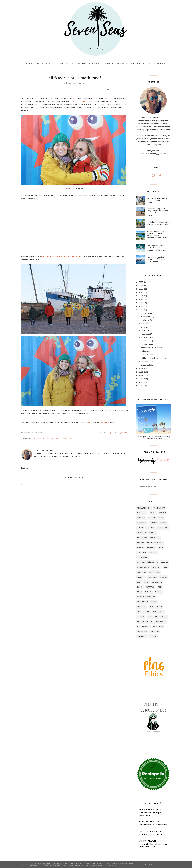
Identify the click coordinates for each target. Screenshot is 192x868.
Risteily (141, 577)
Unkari (159, 607)
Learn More (148, 865)
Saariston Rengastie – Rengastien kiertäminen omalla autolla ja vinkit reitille (157, 212)
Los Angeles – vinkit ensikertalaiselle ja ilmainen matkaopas (156, 248)
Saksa (146, 582)
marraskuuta (146, 317)
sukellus (141, 636)
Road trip (152, 577)
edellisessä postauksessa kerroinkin (83, 101)
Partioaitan (120, 90)
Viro (150, 617)
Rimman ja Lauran (59, 256)
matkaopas (158, 627)
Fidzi (161, 518)
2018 (141, 306)
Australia (142, 513)
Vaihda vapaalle (148, 841)
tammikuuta (146, 365)
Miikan (44, 256)
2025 (141, 282)
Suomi (140, 587)
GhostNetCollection (61, 439)
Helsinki (150, 528)
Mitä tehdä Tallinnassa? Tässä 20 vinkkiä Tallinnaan (157, 200)
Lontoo (153, 552)
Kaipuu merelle (147, 351)
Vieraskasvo (159, 612)
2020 (141, 299)
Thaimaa (159, 592)
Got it (160, 865)
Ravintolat (155, 572)
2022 (141, 292)
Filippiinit (142, 523)
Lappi (160, 548)
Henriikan (70, 256)
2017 (141, 310)
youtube (153, 636)
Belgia (153, 513)
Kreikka (141, 548)
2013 (141, 379)
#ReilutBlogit (144, 508)
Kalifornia (142, 538)
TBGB (139, 592)
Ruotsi (164, 577)
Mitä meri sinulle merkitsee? (153, 348)
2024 (141, 285)
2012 (141, 382)
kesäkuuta (145, 334)
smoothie (155, 631)
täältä (88, 422)
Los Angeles (143, 557)
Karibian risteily (155, 543)
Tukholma (142, 607)
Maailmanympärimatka (147, 562)
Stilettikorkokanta (150, 831)
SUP (139, 582)
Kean (49, 256)
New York (142, 572)
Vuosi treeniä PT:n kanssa (150, 834)
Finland (153, 523)
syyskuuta (145, 323)
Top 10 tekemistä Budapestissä (153, 825)
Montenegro (143, 567)
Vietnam (141, 617)
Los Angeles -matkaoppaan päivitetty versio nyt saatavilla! (153, 438)
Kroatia (151, 548)
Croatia (162, 513)
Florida (164, 523)
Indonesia (142, 533)
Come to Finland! (148, 354)
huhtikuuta (146, 341)
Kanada (140, 543)
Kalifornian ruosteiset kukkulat (154, 358)
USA (151, 607)
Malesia (164, 562)
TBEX (160, 587)
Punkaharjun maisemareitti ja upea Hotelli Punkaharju (159, 223)
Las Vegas (142, 552)
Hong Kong (162, 528)
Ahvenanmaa (159, 508)
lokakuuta (145, 320)
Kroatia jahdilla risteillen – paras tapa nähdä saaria (153, 845)
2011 (141, 386)
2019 (141, 303)
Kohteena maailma (149, 821)
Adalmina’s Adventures (151, 810)
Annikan (79, 256)
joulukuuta (145, 313)
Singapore (157, 582)
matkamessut (143, 627)
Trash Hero (143, 602)
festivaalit (160, 622)
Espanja (152, 518)
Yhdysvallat (161, 617)
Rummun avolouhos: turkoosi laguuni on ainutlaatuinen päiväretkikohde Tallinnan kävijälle (158, 236)
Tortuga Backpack (146, 597)
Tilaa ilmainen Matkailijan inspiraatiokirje (150, 814)
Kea (66, 188)
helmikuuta (146, 361)
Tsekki (154, 602)
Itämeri (153, 533)
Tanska (148, 592)
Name (166, 567)
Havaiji (140, 528)
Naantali (156, 567)
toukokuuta (146, 337)
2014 (141, 375)
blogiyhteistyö (42, 439)
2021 (141, 296)
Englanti (141, 518)
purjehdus (142, 631)
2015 (141, 372)
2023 (141, 289)
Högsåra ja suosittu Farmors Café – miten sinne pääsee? (156, 259)
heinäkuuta (146, 330)
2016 (141, 368)
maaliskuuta (146, 344)
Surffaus (150, 587)
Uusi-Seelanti (143, 612)
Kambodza (155, 538)
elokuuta (145, 327)
